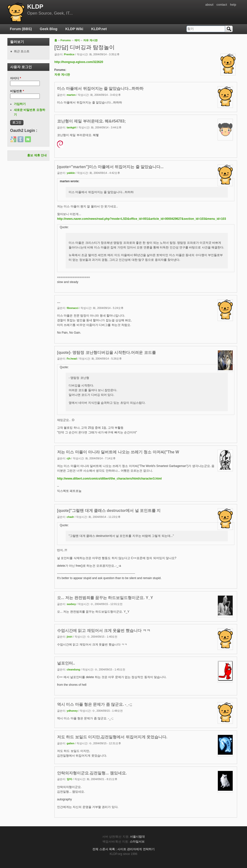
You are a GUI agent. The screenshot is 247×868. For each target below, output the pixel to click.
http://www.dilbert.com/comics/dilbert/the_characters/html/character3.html (109, 479)
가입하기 (20, 104)
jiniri (70, 637)
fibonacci (72, 308)
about (209, 5)
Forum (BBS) (21, 29)
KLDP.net (99, 29)
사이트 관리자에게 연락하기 (136, 849)
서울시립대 (137, 837)
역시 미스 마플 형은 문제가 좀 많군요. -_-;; (95, 704)
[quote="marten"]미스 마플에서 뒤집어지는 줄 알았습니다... (110, 167)
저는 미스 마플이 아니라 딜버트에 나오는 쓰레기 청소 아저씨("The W (118, 452)
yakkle (71, 173)
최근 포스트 (22, 51)
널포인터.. (66, 663)
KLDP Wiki (74, 29)
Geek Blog (49, 29)
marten (71, 95)
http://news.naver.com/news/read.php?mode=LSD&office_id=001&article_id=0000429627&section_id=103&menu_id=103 (142, 219)
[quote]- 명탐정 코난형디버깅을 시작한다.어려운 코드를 (106, 353)
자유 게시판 (90, 40)
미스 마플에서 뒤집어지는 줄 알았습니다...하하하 (100, 89)
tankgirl (72, 127)
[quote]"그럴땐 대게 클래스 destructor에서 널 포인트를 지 (109, 511)
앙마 (69, 779)
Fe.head (72, 359)
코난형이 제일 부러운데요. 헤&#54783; (91, 121)
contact (222, 5)
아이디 (16, 78)
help (233, 5)
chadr (70, 517)
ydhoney (72, 711)
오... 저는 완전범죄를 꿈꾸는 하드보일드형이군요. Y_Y (105, 598)
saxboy (71, 604)
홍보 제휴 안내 (37, 155)
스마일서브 (137, 842)
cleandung (73, 669)
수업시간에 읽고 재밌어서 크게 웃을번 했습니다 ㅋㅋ (104, 631)
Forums (66, 40)
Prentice (69, 54)
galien (71, 743)
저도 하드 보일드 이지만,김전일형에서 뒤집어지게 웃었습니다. (112, 737)
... (59, 302)
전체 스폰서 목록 (104, 849)
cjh (69, 458)
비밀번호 (17, 91)
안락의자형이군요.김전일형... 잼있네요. (92, 773)
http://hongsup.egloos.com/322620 (79, 62)
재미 (77, 40)
